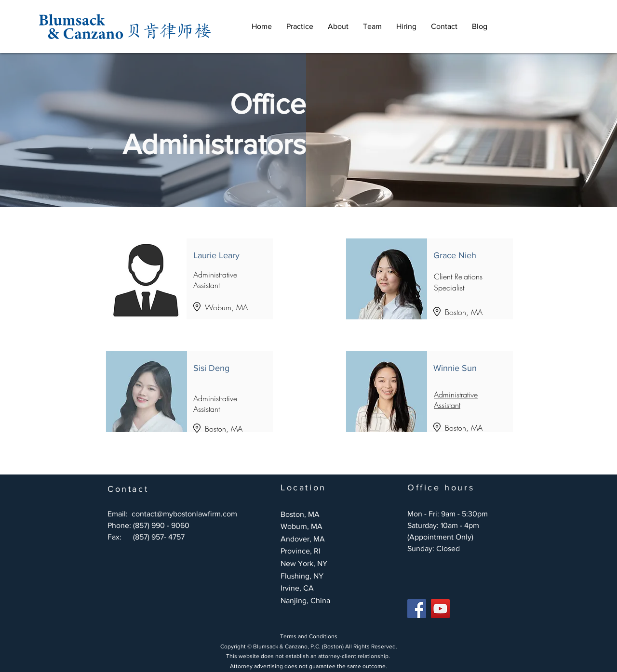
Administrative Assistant (456, 400)
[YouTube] (440, 609)
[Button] (189, 279)
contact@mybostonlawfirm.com (184, 514)
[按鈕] (189, 392)
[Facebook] (417, 609)
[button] (300, 26)
